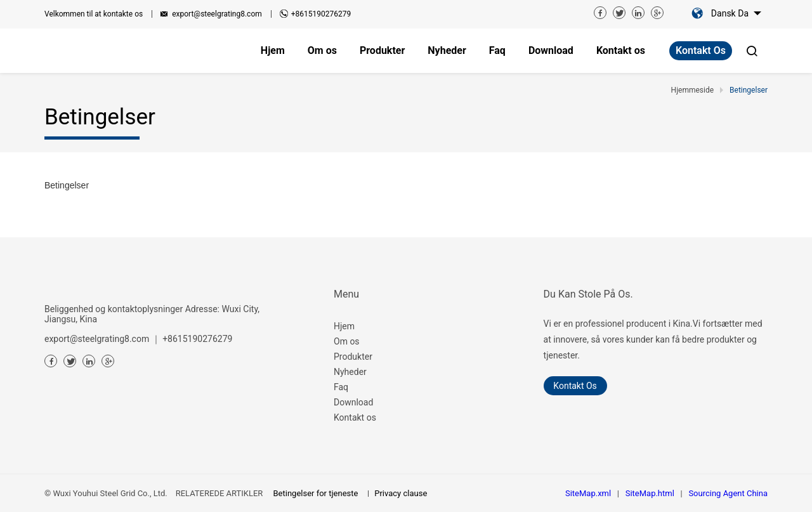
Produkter (353, 357)
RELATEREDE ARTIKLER (219, 493)
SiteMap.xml (588, 493)
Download (353, 402)
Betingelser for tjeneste (316, 493)
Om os (347, 341)
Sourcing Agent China (728, 493)
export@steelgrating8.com (217, 14)
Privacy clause (401, 493)
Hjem (344, 326)
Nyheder (350, 372)
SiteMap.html (650, 493)
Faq (341, 387)
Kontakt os (701, 50)
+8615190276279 (321, 14)
